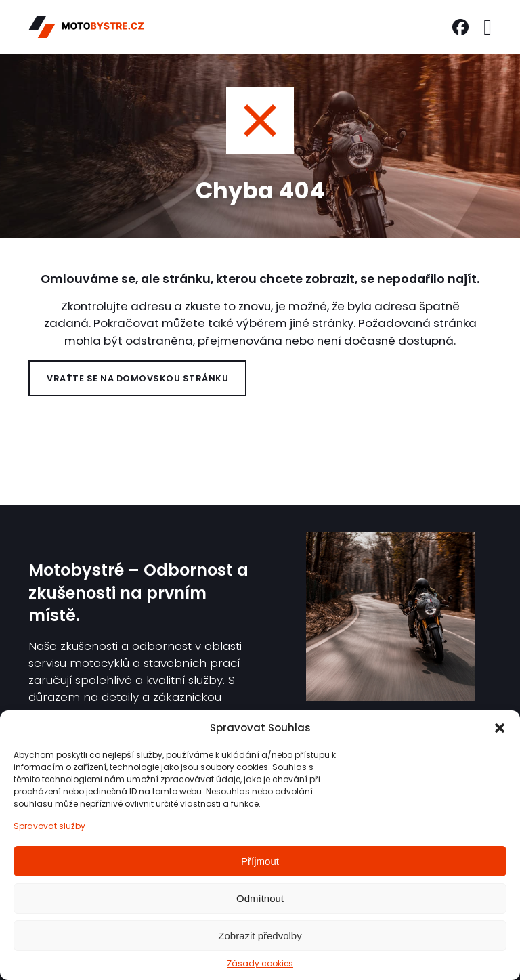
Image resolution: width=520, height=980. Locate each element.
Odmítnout (260, 898)
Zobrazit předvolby (260, 936)
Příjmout (260, 861)
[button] (500, 728)
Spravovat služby (49, 826)
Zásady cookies (260, 963)
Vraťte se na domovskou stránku (137, 378)
